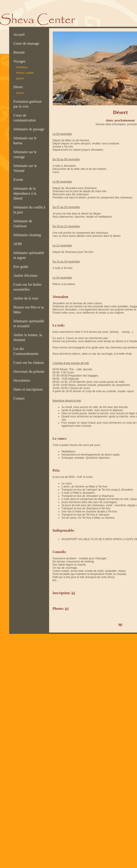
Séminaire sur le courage (25, 154)
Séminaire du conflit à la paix (29, 210)
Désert (18, 87)
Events (19, 180)
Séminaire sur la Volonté (25, 168)
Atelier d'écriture (26, 276)
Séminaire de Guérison (23, 224)
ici (73, 593)
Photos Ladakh (25, 73)
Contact (20, 398)
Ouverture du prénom (30, 372)
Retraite (20, 52)
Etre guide (22, 267)
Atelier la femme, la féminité (28, 337)
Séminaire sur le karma (25, 141)
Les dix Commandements (27, 351)
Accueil (20, 34)
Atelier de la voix (27, 298)
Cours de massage (27, 43)
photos (20, 78)
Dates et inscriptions (29, 389)
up (120, 624)
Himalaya (22, 67)
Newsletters (23, 380)
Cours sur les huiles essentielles (27, 287)
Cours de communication (25, 118)
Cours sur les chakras (30, 363)
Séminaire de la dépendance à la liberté (25, 193)
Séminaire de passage (30, 129)
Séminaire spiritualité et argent (29, 255)
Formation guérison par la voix (27, 104)
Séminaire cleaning (28, 235)
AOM (18, 244)
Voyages (20, 61)
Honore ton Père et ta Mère (29, 310)
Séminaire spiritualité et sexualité (29, 324)
